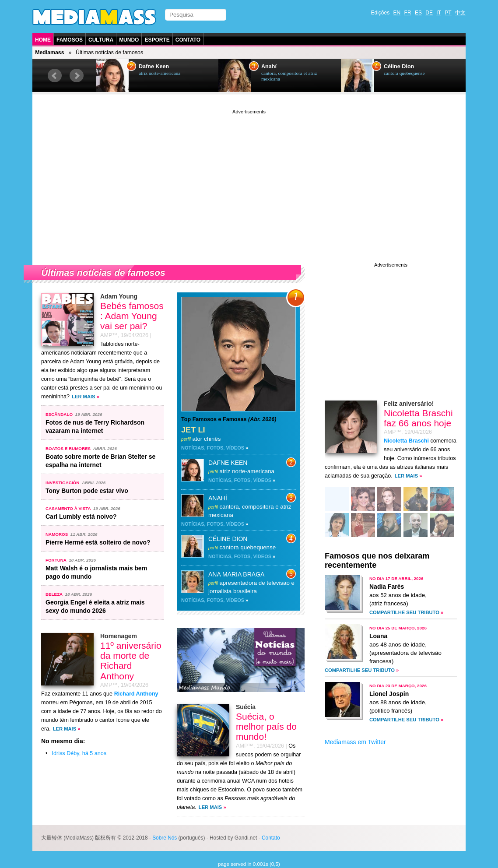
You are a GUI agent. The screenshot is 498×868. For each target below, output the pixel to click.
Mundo (129, 40)
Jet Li (193, 430)
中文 (460, 13)
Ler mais (83, 397)
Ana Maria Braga (236, 574)
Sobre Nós (165, 838)
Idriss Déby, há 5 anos (79, 753)
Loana (378, 636)
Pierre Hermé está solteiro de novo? (98, 542)
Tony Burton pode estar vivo (87, 491)
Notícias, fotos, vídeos (213, 448)
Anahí (269, 67)
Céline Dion (399, 67)
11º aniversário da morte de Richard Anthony (131, 661)
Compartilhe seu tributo (404, 612)
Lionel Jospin (389, 694)
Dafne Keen (154, 67)
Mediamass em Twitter (355, 742)
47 (442, 500)
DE (429, 13)
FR (408, 13)
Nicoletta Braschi (406, 441)
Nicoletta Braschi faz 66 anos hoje (418, 418)
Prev (55, 76)
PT (448, 13)
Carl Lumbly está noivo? (81, 517)
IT (439, 13)
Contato (188, 40)
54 (337, 500)
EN (397, 13)
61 (389, 500)
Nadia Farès (387, 587)
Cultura (101, 40)
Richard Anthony (136, 694)
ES (418, 13)
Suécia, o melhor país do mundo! (266, 726)
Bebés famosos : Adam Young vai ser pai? (132, 316)
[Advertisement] (249, 177)
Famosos (70, 40)
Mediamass (49, 53)
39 (363, 526)
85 (337, 526)
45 (363, 500)
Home (43, 40)
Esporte (157, 40)
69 (416, 500)
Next (77, 76)
